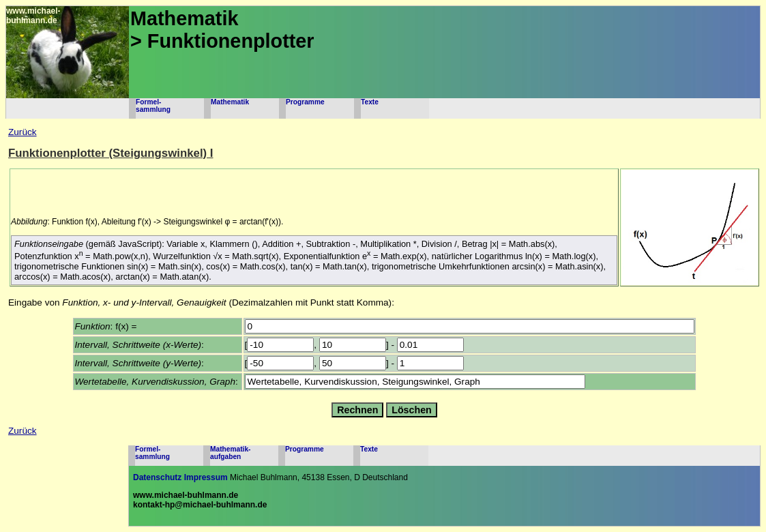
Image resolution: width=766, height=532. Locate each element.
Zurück (23, 132)
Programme (305, 102)
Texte (370, 102)
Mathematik (230, 102)
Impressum (206, 477)
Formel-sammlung (153, 106)
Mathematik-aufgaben (230, 453)
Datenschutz (157, 477)
